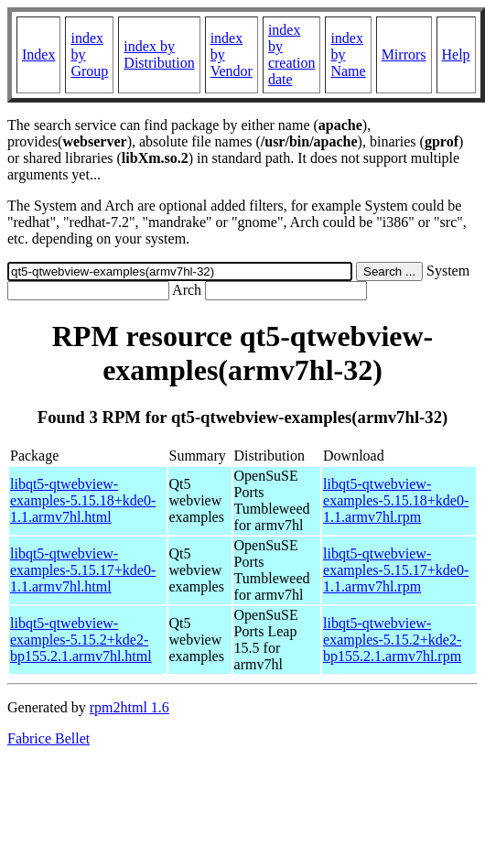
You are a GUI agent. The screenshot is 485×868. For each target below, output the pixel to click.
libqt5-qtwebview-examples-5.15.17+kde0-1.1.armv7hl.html (83, 570)
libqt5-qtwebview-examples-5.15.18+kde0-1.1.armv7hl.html (83, 500)
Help (456, 54)
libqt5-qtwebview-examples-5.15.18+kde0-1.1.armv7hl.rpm (396, 500)
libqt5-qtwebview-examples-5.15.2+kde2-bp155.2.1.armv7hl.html (81, 640)
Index (38, 54)
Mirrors (404, 54)
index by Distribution (159, 54)
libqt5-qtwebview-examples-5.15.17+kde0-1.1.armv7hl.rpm (396, 570)
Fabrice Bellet (48, 738)
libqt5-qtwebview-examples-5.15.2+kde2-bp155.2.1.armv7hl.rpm (392, 640)
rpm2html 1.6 (129, 707)
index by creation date (292, 54)
